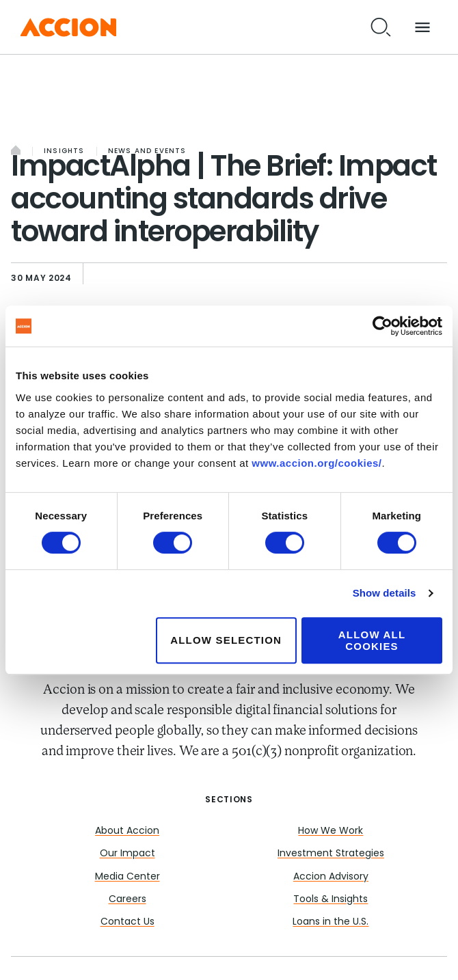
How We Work (331, 831)
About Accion (127, 831)
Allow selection (226, 640)
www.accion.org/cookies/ (316, 463)
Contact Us (127, 922)
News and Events (147, 151)
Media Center (127, 877)
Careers (127, 900)
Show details (385, 593)
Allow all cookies (372, 640)
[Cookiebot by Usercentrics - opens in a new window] (382, 326)
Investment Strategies (331, 854)
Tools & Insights (331, 900)
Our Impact (127, 854)
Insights (64, 151)
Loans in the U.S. (331, 922)
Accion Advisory (331, 877)
